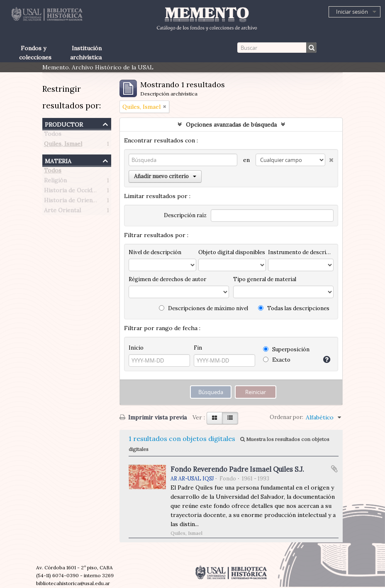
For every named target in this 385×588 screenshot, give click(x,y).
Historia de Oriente (71, 202)
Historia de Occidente (74, 192)
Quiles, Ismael (63, 145)
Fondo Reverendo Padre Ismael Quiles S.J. (237, 469)
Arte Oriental (62, 212)
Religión (55, 182)
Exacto (277, 360)
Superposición (286, 349)
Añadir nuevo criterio (165, 176)
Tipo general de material (265, 279)
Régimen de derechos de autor (167, 279)
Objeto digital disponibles (232, 252)
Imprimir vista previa (153, 417)
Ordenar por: (286, 417)
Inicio (136, 348)
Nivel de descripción (155, 252)
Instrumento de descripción (301, 252)
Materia (58, 160)
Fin (198, 348)
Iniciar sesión (352, 12)
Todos (53, 135)
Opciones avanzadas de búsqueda (231, 125)
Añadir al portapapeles (334, 469)
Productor (64, 124)
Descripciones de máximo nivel (203, 308)
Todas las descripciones (294, 308)
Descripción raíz (185, 215)
